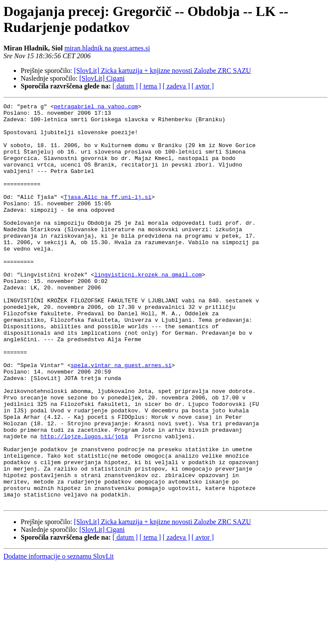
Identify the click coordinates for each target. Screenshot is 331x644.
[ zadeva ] (176, 86)
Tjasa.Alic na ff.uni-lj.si (108, 216)
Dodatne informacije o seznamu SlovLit (59, 636)
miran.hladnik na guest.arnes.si (107, 48)
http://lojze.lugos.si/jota (84, 503)
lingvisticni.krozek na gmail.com (148, 309)
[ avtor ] (203, 86)
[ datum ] (125, 86)
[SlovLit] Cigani (102, 78)
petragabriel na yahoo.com (96, 107)
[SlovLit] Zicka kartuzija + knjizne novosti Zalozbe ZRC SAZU (163, 71)
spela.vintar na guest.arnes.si (121, 418)
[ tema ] (150, 86)
